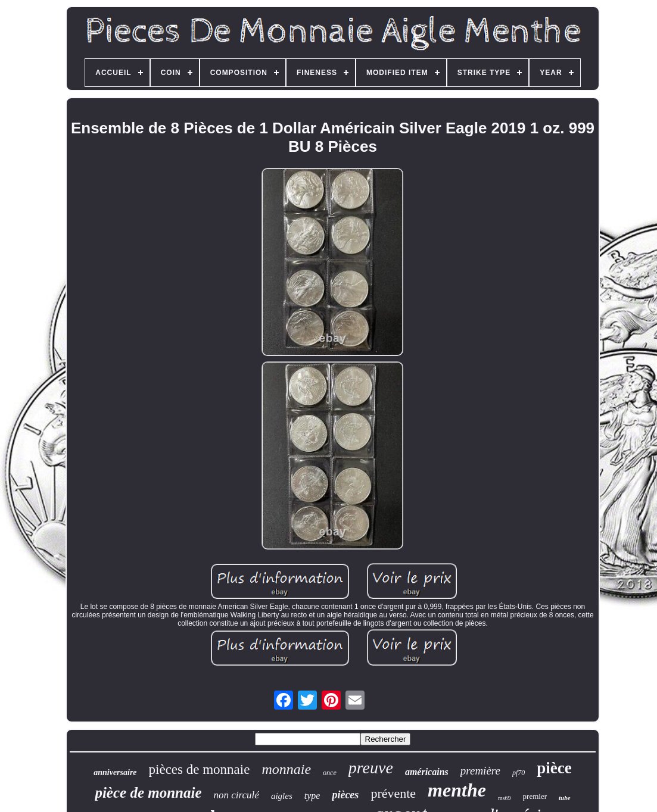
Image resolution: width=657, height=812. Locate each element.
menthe (457, 790)
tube (565, 798)
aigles (282, 796)
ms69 (505, 798)
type (312, 796)
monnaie (286, 769)
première (480, 771)
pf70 (519, 773)
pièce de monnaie (148, 793)
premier (535, 796)
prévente (393, 793)
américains (427, 772)
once (330, 773)
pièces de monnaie (200, 769)
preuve (371, 768)
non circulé (236, 795)
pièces (345, 795)
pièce (554, 768)
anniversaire (115, 772)
